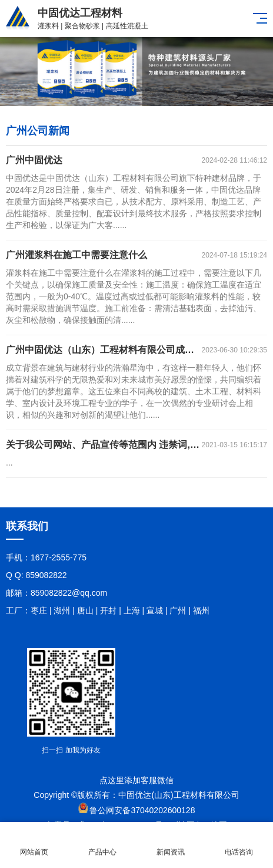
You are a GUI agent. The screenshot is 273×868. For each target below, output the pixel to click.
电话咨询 (239, 845)
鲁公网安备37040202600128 (142, 810)
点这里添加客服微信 (136, 780)
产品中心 (102, 845)
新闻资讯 (171, 845)
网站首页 (34, 845)
